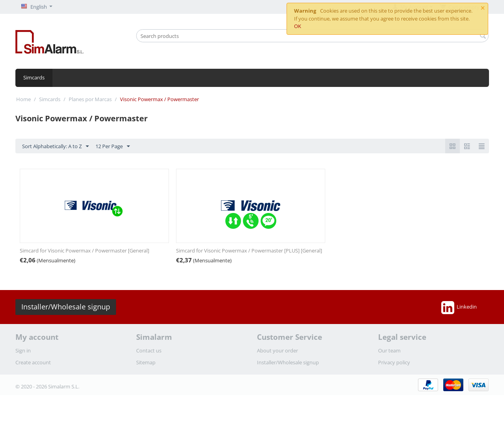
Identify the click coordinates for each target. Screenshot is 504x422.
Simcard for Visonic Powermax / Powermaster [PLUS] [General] (249, 251)
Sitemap (146, 362)
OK (298, 26)
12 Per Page (113, 147)
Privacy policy (394, 362)
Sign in (23, 350)
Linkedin (459, 307)
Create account (33, 362)
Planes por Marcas (90, 99)
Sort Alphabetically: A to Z (55, 147)
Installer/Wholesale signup (66, 307)
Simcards (34, 77)
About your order (277, 350)
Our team (389, 350)
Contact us (149, 350)
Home (23, 99)
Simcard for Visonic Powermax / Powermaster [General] (84, 251)
